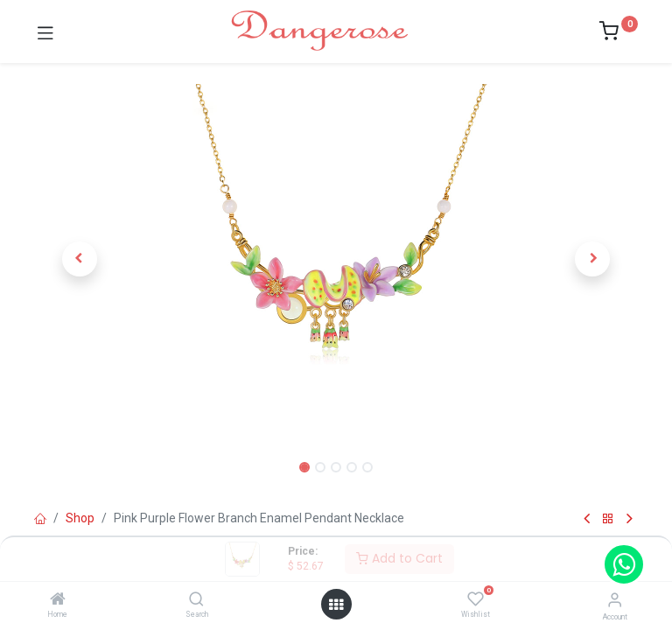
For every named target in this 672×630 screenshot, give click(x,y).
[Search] (196, 600)
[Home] (58, 600)
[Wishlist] (476, 599)
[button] (80, 259)
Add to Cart (399, 558)
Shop (80, 518)
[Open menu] (336, 605)
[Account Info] (615, 600)
